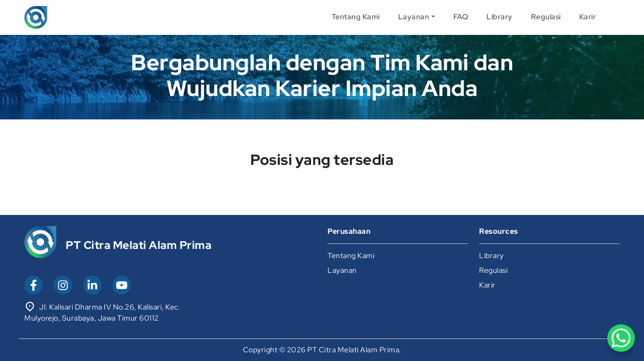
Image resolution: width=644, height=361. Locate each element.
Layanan (414, 17)
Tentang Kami (356, 17)
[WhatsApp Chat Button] (621, 338)
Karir (588, 17)
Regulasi (546, 17)
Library (500, 17)
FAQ (461, 17)
